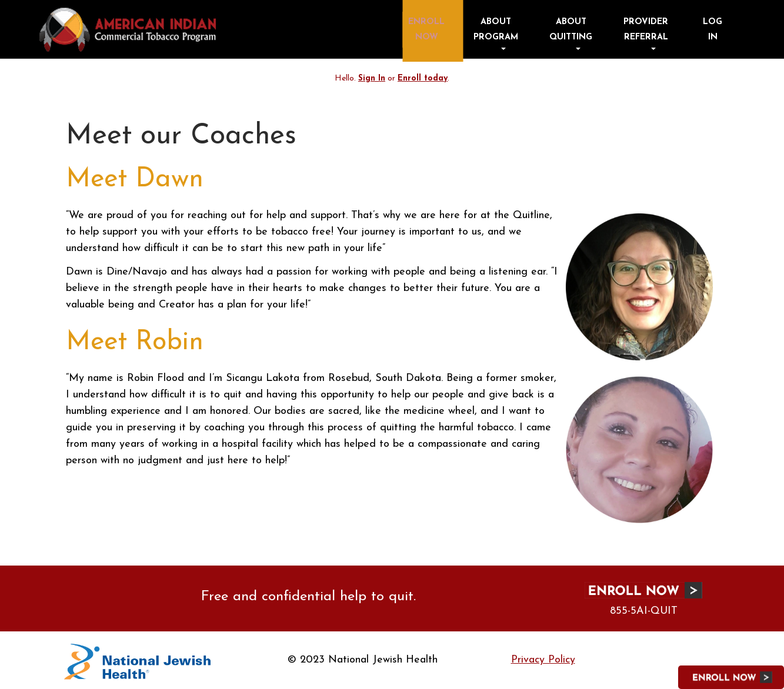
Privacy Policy (543, 660)
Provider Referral (662, 28)
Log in (719, 28)
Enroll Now (491, 28)
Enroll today (423, 78)
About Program (546, 28)
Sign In (372, 78)
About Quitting (604, 28)
